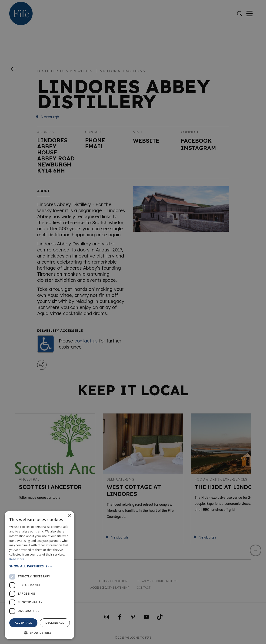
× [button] (69, 516)
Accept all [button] (23, 623)
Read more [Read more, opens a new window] (17, 559)
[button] (40, 566)
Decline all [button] (55, 623)
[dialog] (133, 322)
